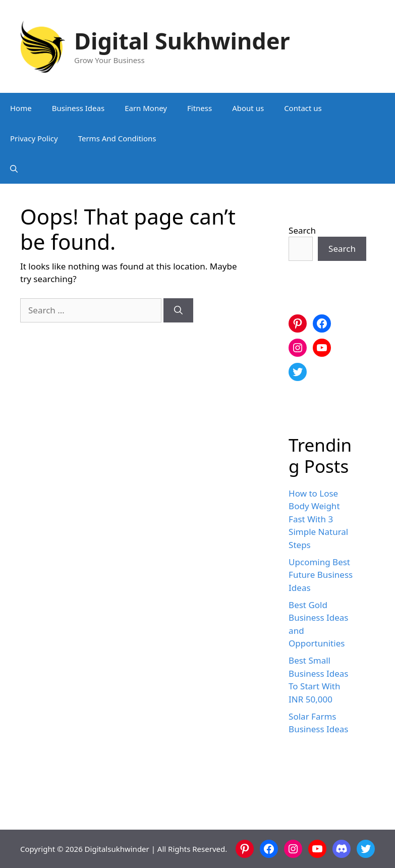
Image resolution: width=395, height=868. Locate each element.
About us (248, 108)
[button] (14, 169)
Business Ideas (78, 108)
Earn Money (146, 108)
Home (21, 108)
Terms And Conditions (117, 138)
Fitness (200, 108)
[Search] (178, 310)
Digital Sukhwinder (182, 41)
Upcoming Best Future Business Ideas (321, 575)
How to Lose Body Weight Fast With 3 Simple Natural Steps (318, 519)
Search (302, 230)
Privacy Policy (34, 138)
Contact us (303, 108)
